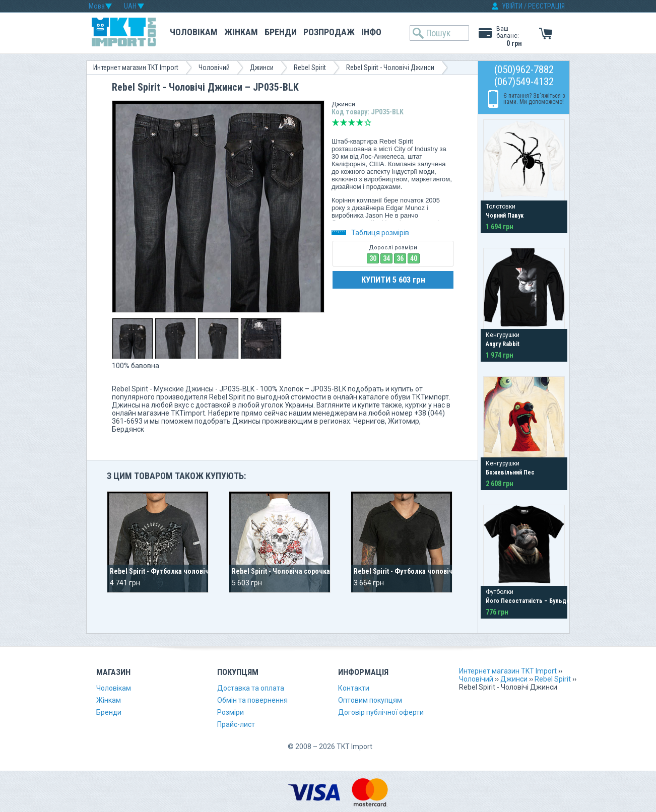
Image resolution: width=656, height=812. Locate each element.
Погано (344, 122)
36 (400, 258)
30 (373, 258)
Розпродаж (329, 32)
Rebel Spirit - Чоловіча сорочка (281, 571)
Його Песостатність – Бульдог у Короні (541, 601)
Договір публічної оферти (381, 712)
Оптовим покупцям (370, 700)
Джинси (262, 67)
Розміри (231, 712)
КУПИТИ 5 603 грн (393, 280)
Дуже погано (336, 122)
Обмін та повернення (252, 700)
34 (386, 258)
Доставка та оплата (251, 688)
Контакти (354, 688)
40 (414, 258)
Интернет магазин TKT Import (136, 67)
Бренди (281, 32)
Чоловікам (194, 32)
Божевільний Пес (510, 472)
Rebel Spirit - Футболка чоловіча (405, 571)
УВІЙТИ (512, 6)
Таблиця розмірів (370, 233)
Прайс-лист (236, 724)
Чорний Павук (505, 216)
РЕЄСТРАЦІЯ (546, 6)
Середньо (352, 122)
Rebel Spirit (310, 67)
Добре (360, 122)
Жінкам (241, 32)
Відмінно (368, 122)
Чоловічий (214, 67)
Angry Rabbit (503, 344)
